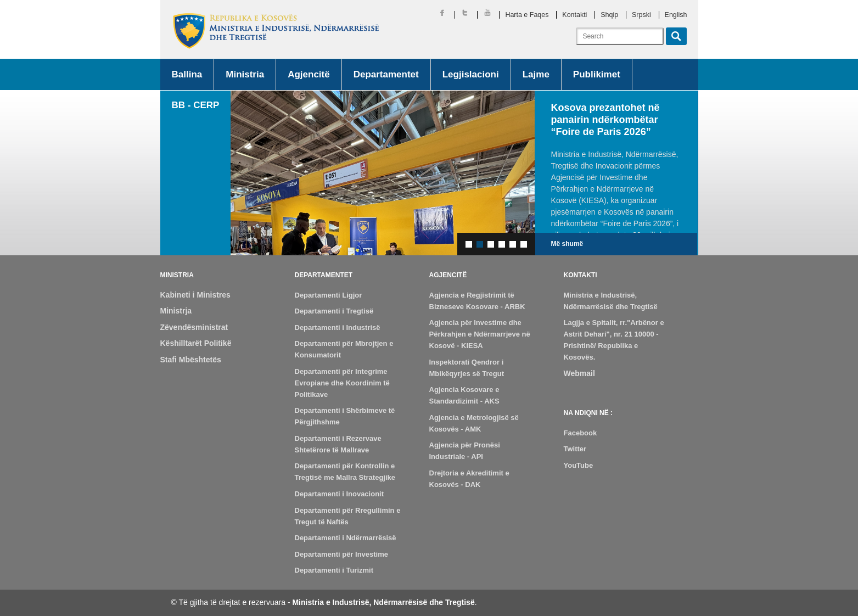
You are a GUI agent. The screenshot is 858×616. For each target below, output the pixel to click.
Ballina (187, 74)
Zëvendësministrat (194, 327)
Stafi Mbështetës (191, 360)
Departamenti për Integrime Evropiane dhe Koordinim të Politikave (342, 383)
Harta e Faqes (527, 15)
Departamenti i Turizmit (334, 570)
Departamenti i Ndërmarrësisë (346, 538)
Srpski (641, 15)
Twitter (575, 449)
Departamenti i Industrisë (338, 327)
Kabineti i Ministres (195, 295)
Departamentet (386, 74)
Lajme (536, 74)
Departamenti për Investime (342, 554)
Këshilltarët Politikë (196, 343)
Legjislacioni (471, 74)
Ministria (245, 74)
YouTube (579, 465)
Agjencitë (309, 74)
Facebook (581, 433)
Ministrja (176, 311)
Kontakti (574, 15)
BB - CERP (196, 105)
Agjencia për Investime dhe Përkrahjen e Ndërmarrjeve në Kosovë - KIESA (480, 334)
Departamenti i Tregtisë (334, 311)
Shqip (609, 15)
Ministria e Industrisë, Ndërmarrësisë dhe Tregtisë (383, 602)
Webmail (579, 373)
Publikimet (597, 74)
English (676, 15)
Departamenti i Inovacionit (340, 494)
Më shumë (567, 244)
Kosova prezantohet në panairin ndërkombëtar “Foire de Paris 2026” (605, 120)
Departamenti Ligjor (329, 295)
